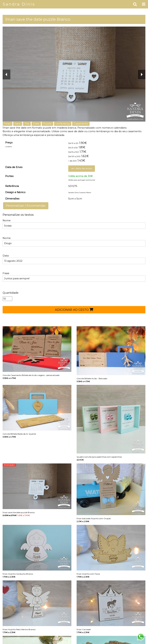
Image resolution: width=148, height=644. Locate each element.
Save (18, 124)
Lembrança (63, 124)
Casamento (81, 124)
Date (36, 124)
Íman (8, 124)
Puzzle (47, 124)
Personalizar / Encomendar (26, 206)
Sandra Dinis (19, 4)
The (27, 124)
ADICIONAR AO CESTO (74, 309)
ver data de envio (82, 168)
